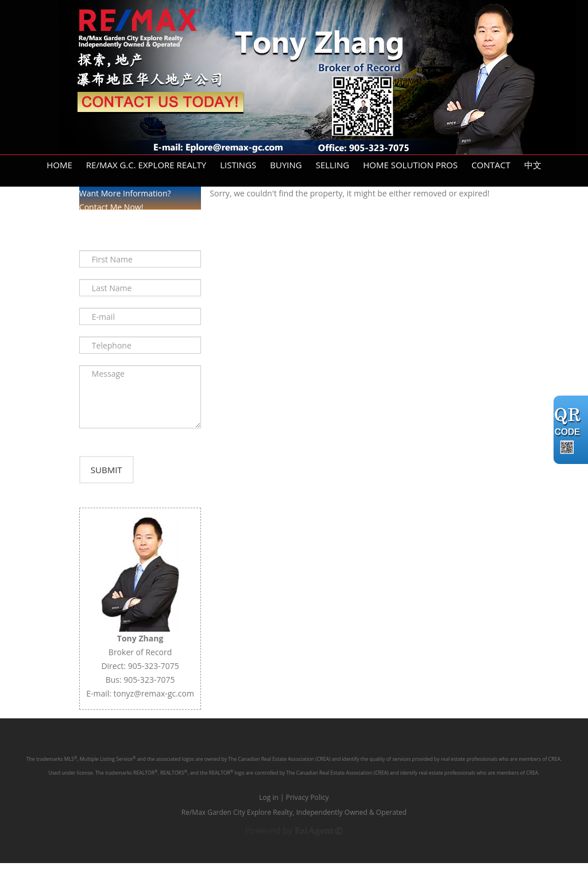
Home (59, 165)
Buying (286, 165)
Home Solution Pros (410, 165)
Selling (333, 165)
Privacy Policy (307, 812)
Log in (269, 812)
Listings (238, 165)
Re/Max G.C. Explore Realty (146, 165)
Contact (491, 165)
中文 (533, 165)
